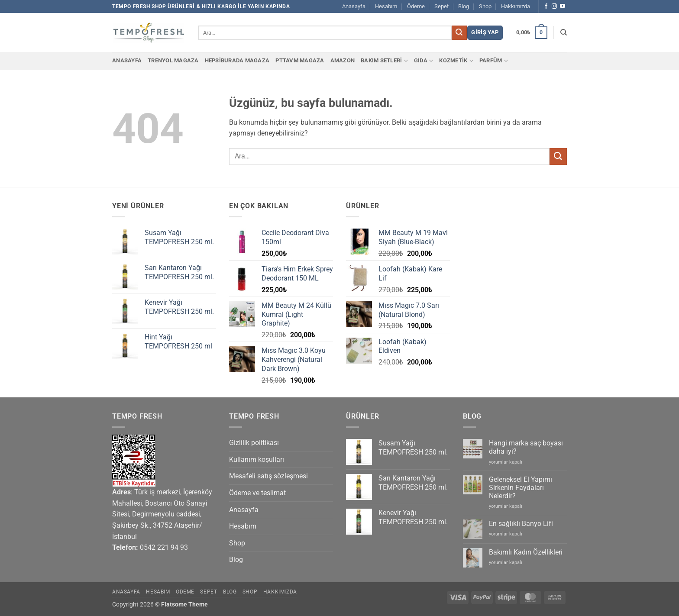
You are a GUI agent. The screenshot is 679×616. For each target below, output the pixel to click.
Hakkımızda (516, 6)
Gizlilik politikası (254, 443)
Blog (464, 6)
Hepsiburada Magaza (237, 60)
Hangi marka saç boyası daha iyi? (526, 447)
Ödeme (416, 6)
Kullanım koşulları (257, 460)
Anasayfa (354, 6)
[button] (485, 33)
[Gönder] (459, 33)
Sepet (441, 6)
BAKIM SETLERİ (384, 61)
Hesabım (386, 6)
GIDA (424, 61)
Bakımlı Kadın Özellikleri (526, 552)
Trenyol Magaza (173, 60)
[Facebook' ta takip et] (546, 6)
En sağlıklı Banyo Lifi (521, 524)
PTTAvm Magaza (300, 60)
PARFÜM (494, 61)
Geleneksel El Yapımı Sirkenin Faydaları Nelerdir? (521, 488)
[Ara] (564, 32)
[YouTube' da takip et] (563, 6)
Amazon (343, 60)
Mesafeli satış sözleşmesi (268, 476)
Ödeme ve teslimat (257, 493)
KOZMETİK (456, 61)
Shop (485, 6)
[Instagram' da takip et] (554, 6)
